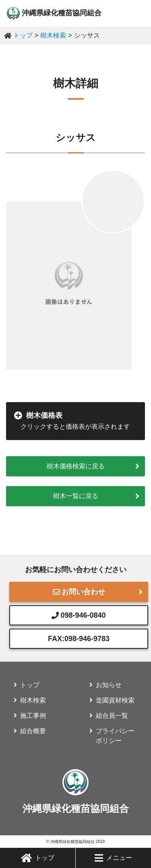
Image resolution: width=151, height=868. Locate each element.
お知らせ (109, 685)
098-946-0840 (79, 615)
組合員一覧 (112, 716)
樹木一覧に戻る (76, 496)
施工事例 (33, 716)
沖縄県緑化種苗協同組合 (62, 13)
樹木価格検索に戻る (76, 466)
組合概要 (33, 731)
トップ (38, 858)
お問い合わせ (79, 592)
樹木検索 (53, 35)
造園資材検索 (115, 700)
